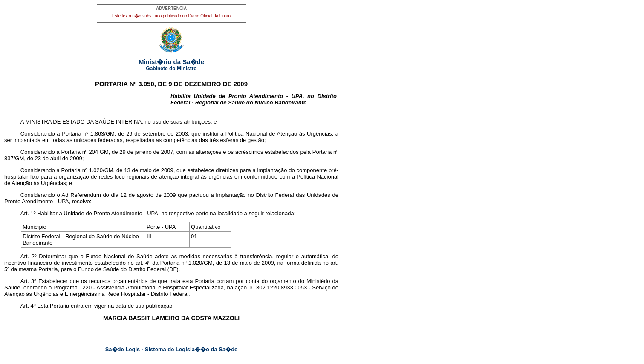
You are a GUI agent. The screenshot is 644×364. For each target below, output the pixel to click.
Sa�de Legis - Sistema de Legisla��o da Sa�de (172, 349)
